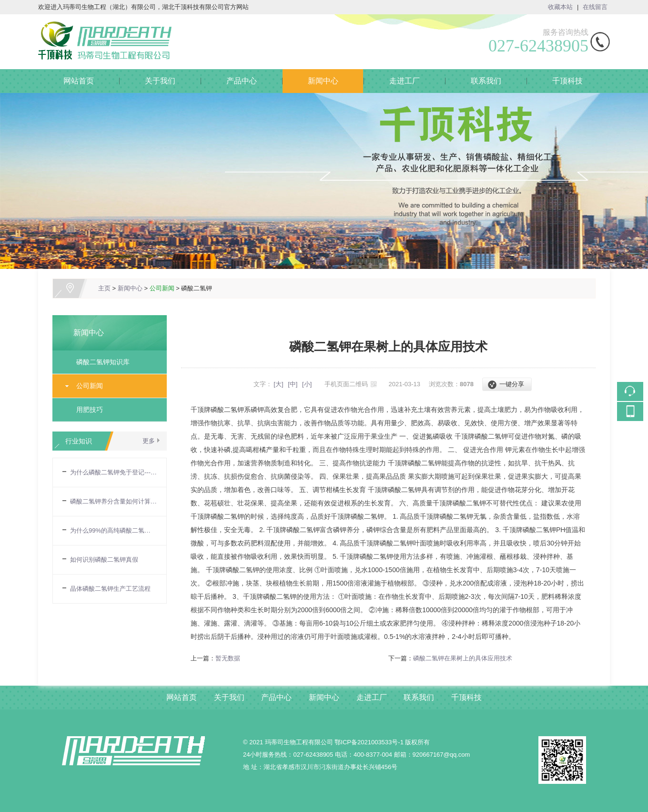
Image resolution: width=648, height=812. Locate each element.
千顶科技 (567, 81)
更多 (149, 441)
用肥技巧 (90, 410)
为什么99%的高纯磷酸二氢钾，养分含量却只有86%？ (113, 530)
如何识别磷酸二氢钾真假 (104, 560)
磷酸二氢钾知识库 (103, 362)
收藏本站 (560, 7)
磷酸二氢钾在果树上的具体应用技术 (463, 658)
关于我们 (160, 81)
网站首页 (79, 81)
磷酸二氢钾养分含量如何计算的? (113, 501)
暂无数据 (228, 658)
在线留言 (595, 7)
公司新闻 (162, 288)
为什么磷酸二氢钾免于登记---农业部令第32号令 (113, 472)
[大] (278, 384)
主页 (104, 288)
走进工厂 (405, 81)
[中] (293, 384)
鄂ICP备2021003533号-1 (369, 742)
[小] (307, 384)
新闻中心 (323, 81)
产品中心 (242, 81)
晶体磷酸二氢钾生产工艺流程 (110, 589)
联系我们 (486, 81)
